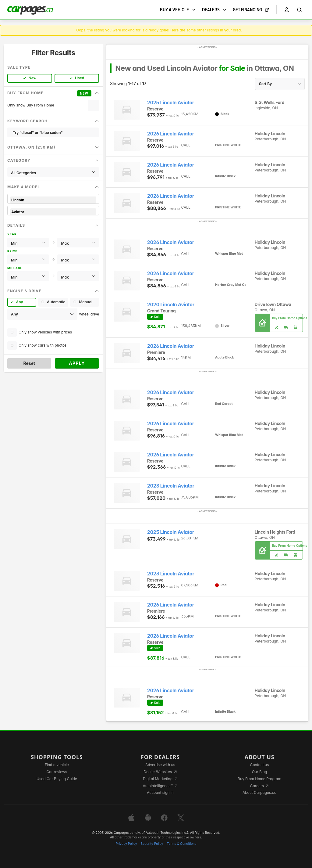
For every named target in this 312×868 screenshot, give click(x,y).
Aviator (53, 212)
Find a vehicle (57, 765)
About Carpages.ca (259, 792)
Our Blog (259, 772)
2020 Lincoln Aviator (171, 305)
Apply (77, 363)
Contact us (260, 765)
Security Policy (152, 844)
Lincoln (53, 200)
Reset (29, 363)
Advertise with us (160, 765)
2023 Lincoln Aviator (171, 486)
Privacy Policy (126, 844)
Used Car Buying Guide (57, 779)
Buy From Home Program (259, 779)
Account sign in (160, 792)
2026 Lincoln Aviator (171, 134)
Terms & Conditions (181, 844)
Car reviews (57, 772)
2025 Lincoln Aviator (171, 103)
